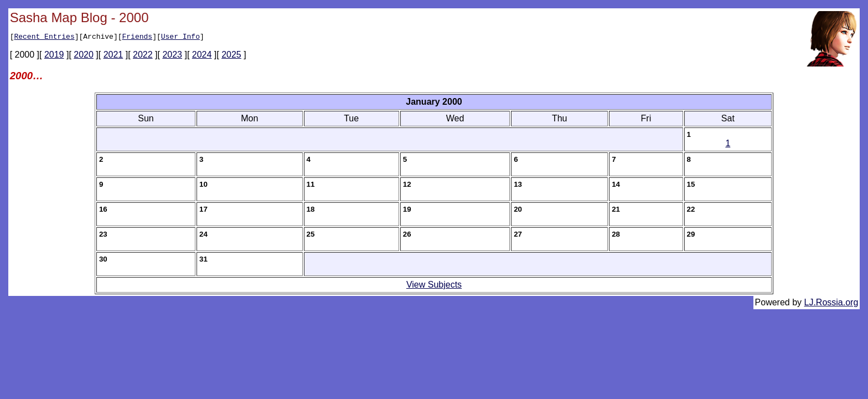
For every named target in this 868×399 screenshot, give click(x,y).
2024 (202, 56)
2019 (54, 56)
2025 (231, 56)
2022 (143, 56)
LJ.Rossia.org (831, 304)
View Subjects (434, 286)
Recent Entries (44, 38)
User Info (180, 38)
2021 (113, 56)
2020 (84, 56)
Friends (137, 38)
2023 (172, 56)
